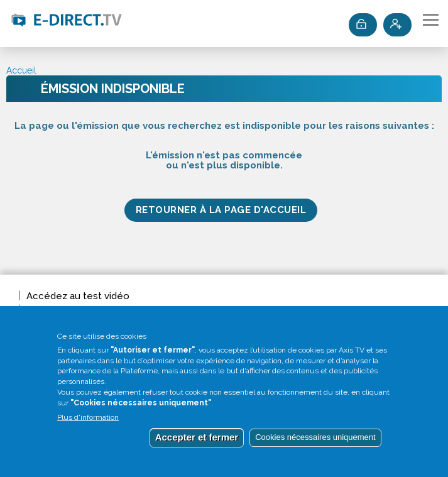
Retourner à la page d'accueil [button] (221, 210)
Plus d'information (88, 426)
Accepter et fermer (197, 445)
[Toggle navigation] (431, 20)
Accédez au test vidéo (78, 296)
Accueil (21, 70)
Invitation (46, 310)
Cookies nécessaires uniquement (315, 445)
